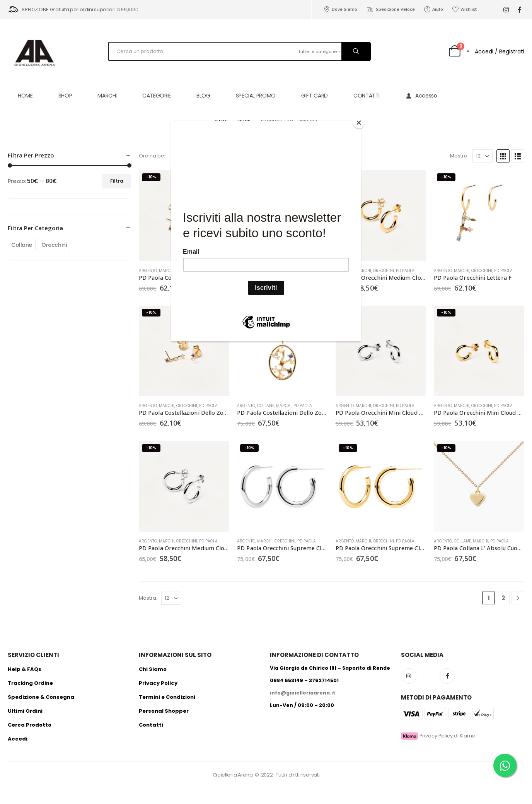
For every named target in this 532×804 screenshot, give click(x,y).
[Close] (359, 123)
